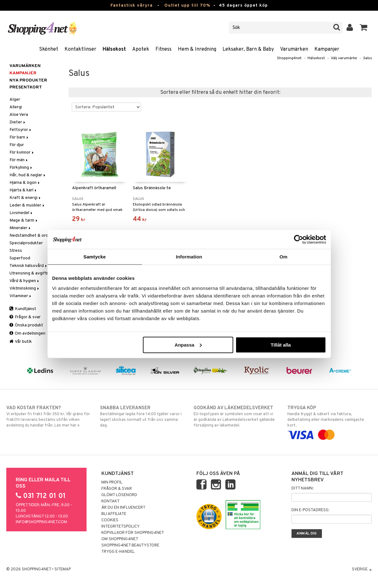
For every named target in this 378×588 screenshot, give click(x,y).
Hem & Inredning (197, 49)
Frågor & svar (25, 317)
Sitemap (63, 569)
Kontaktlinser (80, 49)
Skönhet (49, 49)
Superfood (20, 258)
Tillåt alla (281, 345)
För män (19, 160)
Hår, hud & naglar (28, 175)
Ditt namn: (302, 489)
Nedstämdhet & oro (29, 236)
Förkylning (21, 168)
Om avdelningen (27, 334)
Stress (16, 251)
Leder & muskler (27, 205)
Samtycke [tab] (95, 257)
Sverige (362, 569)
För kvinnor (22, 153)
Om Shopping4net (120, 539)
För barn (19, 137)
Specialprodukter (26, 243)
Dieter (18, 122)
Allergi (16, 107)
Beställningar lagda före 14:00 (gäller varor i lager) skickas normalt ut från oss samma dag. (142, 416)
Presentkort (26, 87)
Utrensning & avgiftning (32, 273)
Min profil (112, 483)
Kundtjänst (23, 309)
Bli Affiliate (114, 514)
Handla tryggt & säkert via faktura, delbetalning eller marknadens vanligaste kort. (330, 421)
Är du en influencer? (123, 508)
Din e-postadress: (310, 510)
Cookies (110, 520)
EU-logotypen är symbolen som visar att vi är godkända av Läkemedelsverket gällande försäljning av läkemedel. (236, 416)
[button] (364, 28)
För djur (17, 145)
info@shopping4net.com (41, 522)
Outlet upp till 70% (187, 6)
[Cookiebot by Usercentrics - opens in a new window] (299, 240)
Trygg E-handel (118, 552)
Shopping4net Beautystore (130, 546)
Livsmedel (21, 213)
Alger (15, 100)
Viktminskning (25, 288)
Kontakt (110, 501)
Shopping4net (289, 58)
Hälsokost (114, 49)
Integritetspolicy (121, 527)
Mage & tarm (24, 220)
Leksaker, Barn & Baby (248, 49)
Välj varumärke (344, 58)
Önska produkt (26, 325)
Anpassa (188, 345)
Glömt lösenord (119, 495)
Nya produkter (28, 80)
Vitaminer (21, 296)
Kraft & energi (25, 198)
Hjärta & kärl (23, 190)
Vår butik (21, 342)
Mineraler (20, 228)
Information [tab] (189, 257)
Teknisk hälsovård (29, 266)
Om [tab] (283, 257)
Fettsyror (21, 130)
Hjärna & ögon (25, 183)
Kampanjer (327, 49)
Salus (367, 58)
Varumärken (294, 49)
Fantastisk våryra (132, 6)
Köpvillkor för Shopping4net (133, 533)
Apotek (141, 49)
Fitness (164, 49)
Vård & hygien (25, 281)
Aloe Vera (19, 115)
